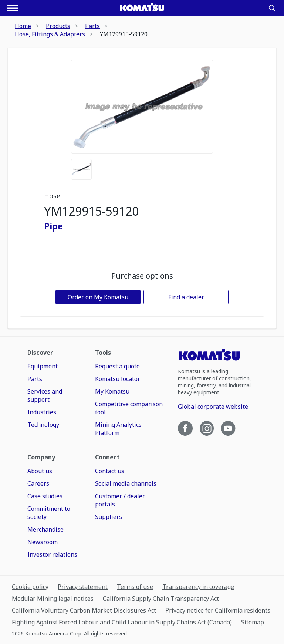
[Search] (272, 8)
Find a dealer (186, 297)
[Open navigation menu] (13, 8)
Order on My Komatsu (98, 297)
